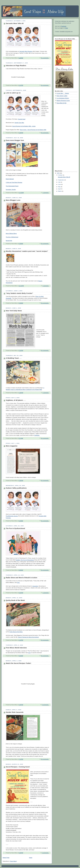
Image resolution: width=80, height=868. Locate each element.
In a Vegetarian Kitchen (63, 98)
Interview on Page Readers (16, 65)
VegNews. (37, 435)
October (60, 175)
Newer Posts (6, 858)
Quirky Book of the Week (15, 600)
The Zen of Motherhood (12, 237)
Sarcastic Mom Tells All (15, 23)
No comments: (45, 58)
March (60, 191)
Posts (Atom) (13, 861)
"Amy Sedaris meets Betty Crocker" (20, 293)
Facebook (64, 26)
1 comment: (46, 193)
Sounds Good (22, 119)
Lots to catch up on (13, 93)
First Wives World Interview (16, 648)
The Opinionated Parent (12, 186)
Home (31, 858)
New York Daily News (14, 311)
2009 (58, 173)
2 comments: (45, 853)
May (60, 187)
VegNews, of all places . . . (16, 400)
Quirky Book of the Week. (16, 632)
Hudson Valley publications (16, 488)
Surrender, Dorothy (11, 190)
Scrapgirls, (35, 586)
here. (19, 583)
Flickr (66, 28)
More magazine (12, 446)
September (61, 180)
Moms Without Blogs (11, 233)
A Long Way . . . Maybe (63, 93)
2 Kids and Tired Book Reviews (14, 182)
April (60, 189)
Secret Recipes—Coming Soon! (18, 767)
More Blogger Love (13, 200)
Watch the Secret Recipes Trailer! (19, 663)
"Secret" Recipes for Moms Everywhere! (28, 637)
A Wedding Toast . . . (14, 358)
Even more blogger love (15, 140)
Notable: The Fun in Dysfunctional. (25, 560)
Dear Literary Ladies (62, 96)
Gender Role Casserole (15, 712)
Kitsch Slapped (10, 179)
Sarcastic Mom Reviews (26, 51)
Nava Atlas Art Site (62, 103)
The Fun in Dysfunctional (15, 528)
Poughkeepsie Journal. (12, 516)
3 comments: (45, 705)
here (29, 653)
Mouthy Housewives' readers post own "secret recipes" (27, 251)
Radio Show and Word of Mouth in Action (22, 578)
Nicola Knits (9, 241)
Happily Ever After (19, 123)
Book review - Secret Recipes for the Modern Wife (33, 130)
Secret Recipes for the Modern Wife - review (24, 126)
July (59, 182)
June (60, 184)
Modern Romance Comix (63, 101)
